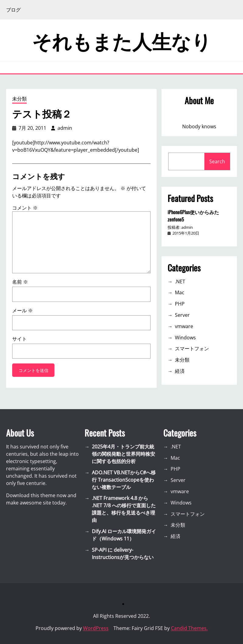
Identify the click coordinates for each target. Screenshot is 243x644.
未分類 (19, 99)
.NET (180, 281)
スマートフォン (192, 349)
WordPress (96, 628)
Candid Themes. (189, 628)
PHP (180, 304)
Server (182, 315)
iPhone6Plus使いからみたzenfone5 (193, 216)
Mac (180, 292)
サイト (19, 339)
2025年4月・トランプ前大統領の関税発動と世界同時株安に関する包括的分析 (123, 454)
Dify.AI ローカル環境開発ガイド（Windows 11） (124, 535)
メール (23, 310)
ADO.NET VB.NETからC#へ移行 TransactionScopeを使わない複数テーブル (124, 480)
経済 (180, 371)
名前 (20, 282)
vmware (184, 326)
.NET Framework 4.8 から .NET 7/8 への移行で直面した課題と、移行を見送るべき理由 (124, 509)
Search (217, 161)
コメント (25, 208)
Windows (185, 338)
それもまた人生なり (122, 40)
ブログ (13, 10)
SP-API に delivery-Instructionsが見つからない (123, 554)
